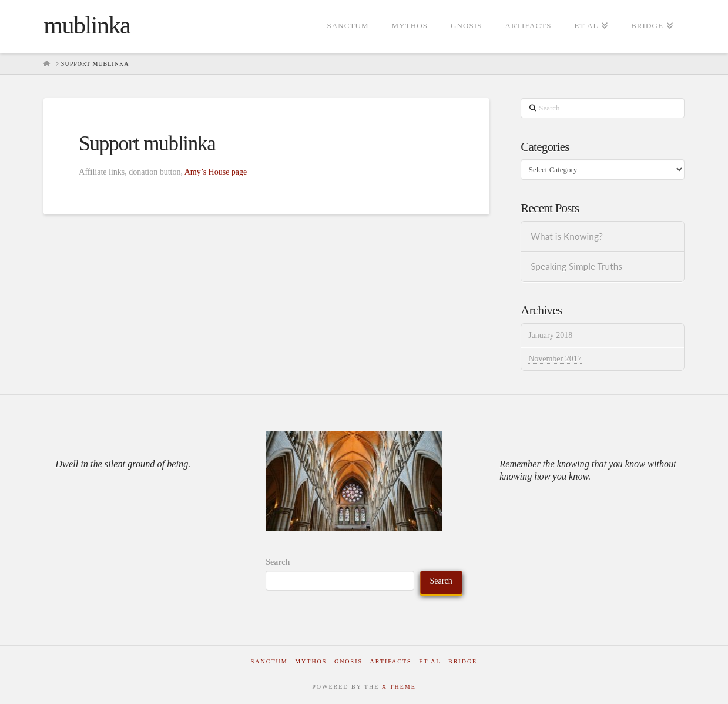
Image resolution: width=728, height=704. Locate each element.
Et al (430, 661)
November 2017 (555, 359)
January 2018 (550, 335)
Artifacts (391, 661)
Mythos (311, 661)
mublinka (87, 25)
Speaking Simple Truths (576, 266)
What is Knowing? (567, 236)
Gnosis (348, 661)
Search (278, 562)
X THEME (399, 687)
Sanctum (269, 661)
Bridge (463, 661)
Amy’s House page (216, 172)
